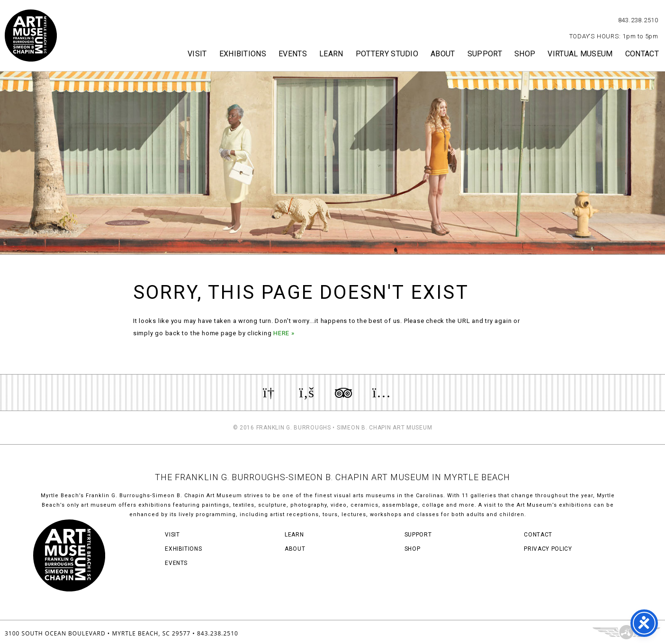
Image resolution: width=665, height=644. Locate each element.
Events (293, 54)
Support (485, 54)
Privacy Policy (548, 549)
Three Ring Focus (626, 632)
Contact (642, 54)
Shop (525, 54)
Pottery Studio (387, 54)
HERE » (284, 333)
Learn (331, 54)
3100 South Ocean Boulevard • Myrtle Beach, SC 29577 (98, 633)
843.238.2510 (638, 20)
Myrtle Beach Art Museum (31, 36)
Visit (197, 54)
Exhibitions (243, 54)
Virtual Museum (580, 54)
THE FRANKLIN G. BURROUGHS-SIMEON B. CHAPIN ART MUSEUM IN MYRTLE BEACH (332, 477)
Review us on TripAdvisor (343, 393)
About (443, 54)
